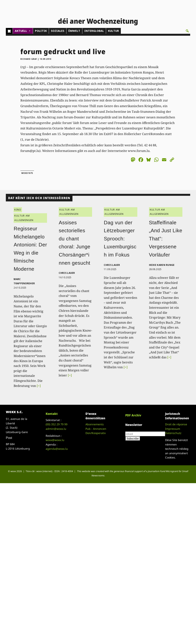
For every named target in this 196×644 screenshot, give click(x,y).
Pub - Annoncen (96, 429)
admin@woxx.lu (56, 429)
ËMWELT (74, 31)
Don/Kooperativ (96, 433)
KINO (18, 210)
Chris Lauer (67, 273)
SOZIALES (58, 31)
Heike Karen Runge (162, 265)
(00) (57, 424)
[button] (187, 31)
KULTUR (113, 31)
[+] (39, 386)
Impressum (173, 429)
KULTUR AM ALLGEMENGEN (24, 218)
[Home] (9, 31)
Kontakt (52, 414)
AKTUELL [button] (23, 31)
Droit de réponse (176, 424)
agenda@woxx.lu (57, 449)
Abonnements (95, 424)
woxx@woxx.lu (55, 440)
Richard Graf (29, 59)
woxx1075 (27, 173)
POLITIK (41, 31)
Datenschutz (173, 433)
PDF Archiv (133, 415)
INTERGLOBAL (94, 31)
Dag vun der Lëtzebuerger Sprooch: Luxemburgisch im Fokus (120, 239)
